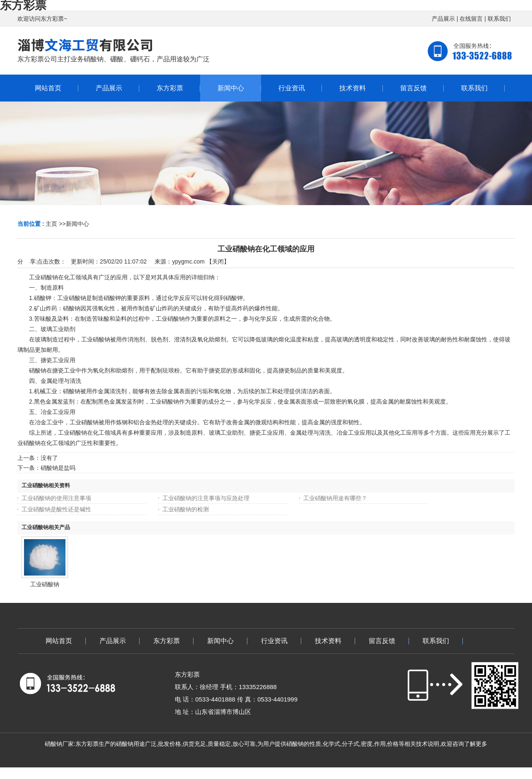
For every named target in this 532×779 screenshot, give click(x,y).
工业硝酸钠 (45, 584)
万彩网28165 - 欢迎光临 (304, 755)
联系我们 (499, 19)
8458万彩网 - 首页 (66, 755)
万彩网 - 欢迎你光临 (116, 755)
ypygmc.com (188, 261)
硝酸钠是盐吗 (58, 468)
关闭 (218, 261)
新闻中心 (77, 224)
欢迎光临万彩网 (357, 755)
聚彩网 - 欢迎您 (399, 755)
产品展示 (443, 19)
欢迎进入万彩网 (20, 755)
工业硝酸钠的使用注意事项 (56, 498)
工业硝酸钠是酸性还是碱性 (56, 509)
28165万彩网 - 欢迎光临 (241, 755)
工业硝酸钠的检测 (186, 509)
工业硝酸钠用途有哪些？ (335, 498)
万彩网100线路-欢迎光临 (176, 755)
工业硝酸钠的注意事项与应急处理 (206, 498)
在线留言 (471, 19)
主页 (51, 224)
